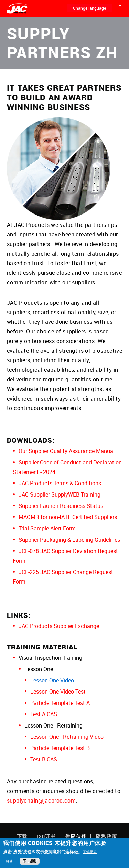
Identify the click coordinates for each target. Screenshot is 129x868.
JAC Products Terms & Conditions (60, 483)
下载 (22, 836)
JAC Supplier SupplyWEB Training (60, 494)
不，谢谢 (30, 861)
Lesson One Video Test (58, 692)
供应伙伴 (76, 836)
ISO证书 (46, 836)
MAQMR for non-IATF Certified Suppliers (68, 517)
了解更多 (90, 852)
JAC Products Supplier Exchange (59, 626)
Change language (89, 8)
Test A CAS (44, 714)
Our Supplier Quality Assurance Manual (67, 451)
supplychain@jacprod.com (41, 800)
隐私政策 (107, 836)
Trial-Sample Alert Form (47, 528)
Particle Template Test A (60, 703)
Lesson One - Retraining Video (67, 737)
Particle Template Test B (60, 748)
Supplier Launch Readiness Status (61, 506)
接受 (9, 861)
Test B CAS (44, 759)
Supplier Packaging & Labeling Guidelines (69, 540)
